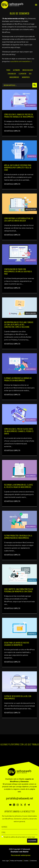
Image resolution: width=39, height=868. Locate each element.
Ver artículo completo (12, 131)
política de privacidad (18, 837)
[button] (36, 5)
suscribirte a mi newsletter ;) (21, 61)
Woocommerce (31, 105)
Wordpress (32, 156)
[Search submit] (35, 85)
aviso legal (31, 837)
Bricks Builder (31, 209)
